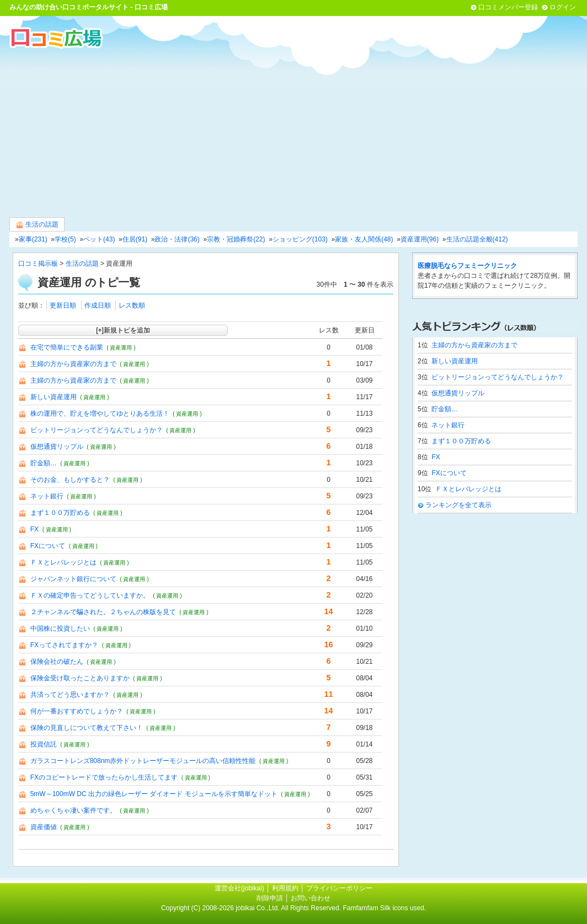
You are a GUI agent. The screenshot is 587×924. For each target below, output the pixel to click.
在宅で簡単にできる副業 (67, 347)
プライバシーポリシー (339, 888)
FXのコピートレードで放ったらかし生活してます (104, 777)
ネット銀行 (47, 496)
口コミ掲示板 (38, 264)
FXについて (48, 546)
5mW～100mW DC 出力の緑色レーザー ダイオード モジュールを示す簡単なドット (154, 794)
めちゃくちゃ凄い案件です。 (73, 810)
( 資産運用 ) (121, 348)
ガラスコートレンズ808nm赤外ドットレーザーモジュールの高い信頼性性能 (143, 761)
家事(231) (33, 239)
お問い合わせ (311, 898)
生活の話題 (37, 225)
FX (34, 529)
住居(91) (135, 239)
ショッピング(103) (300, 239)
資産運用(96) (420, 239)
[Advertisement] (293, 132)
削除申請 (270, 898)
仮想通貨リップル (57, 447)
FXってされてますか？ (64, 645)
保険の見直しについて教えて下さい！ (87, 728)
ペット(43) (99, 239)
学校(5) (65, 239)
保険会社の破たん (57, 662)
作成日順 (98, 305)
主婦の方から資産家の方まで (73, 364)
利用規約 (285, 888)
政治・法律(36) (177, 239)
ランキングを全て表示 (458, 505)
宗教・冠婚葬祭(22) (236, 239)
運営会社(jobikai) (240, 888)
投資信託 (44, 744)
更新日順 (63, 305)
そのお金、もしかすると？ (70, 480)
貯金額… (44, 463)
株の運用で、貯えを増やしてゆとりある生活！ (100, 413)
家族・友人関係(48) (364, 239)
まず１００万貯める (60, 513)
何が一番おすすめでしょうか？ (77, 711)
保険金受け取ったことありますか (80, 678)
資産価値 (44, 827)
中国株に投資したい (60, 628)
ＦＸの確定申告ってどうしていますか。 (90, 595)
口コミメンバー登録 (508, 7)
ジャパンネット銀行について (73, 579)
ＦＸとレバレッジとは (63, 562)
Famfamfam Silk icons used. (384, 908)
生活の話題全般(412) (477, 239)
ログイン (563, 7)
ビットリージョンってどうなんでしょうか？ (97, 430)
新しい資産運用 (54, 397)
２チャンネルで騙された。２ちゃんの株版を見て (103, 612)
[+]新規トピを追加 (123, 330)
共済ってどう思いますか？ (70, 695)
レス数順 (132, 305)
